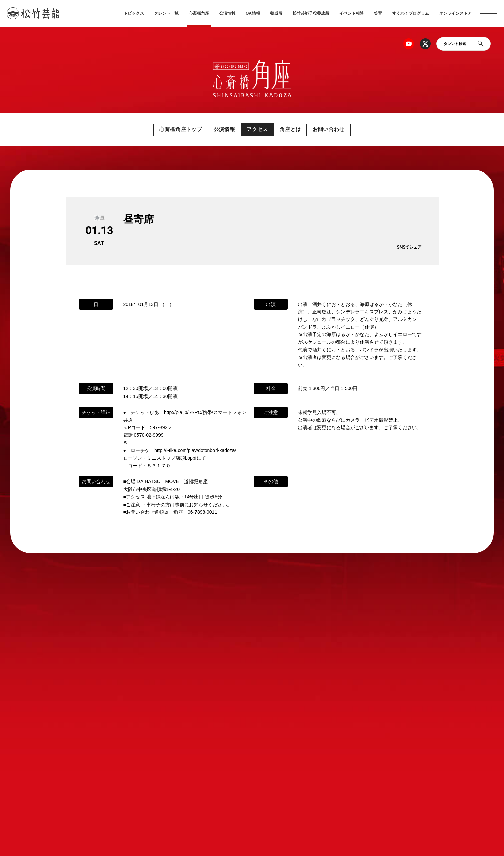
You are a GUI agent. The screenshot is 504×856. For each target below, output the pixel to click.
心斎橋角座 (199, 13)
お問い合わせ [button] (337, 130)
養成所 (276, 13)
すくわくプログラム (411, 13)
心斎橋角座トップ (173, 130)
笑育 (378, 13)
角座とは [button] (294, 130)
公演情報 (227, 13)
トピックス (134, 13)
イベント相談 (352, 13)
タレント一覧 (166, 13)
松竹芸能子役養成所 (311, 13)
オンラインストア (455, 13)
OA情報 (253, 13)
